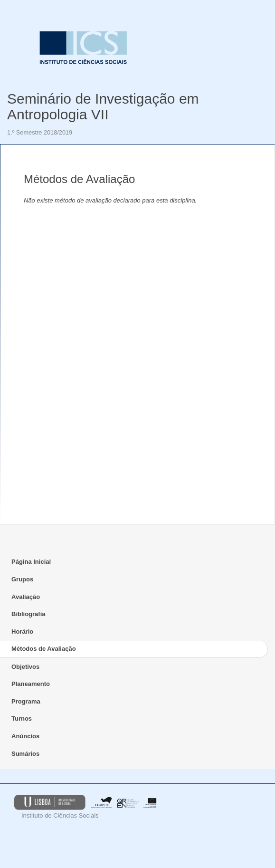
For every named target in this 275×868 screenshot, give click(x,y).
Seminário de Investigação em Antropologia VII (103, 106)
